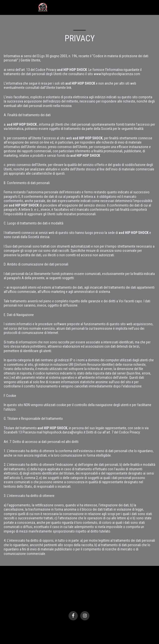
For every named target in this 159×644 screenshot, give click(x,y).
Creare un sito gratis (93, 604)
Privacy (78, 599)
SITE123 (73, 604)
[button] (5, 7)
